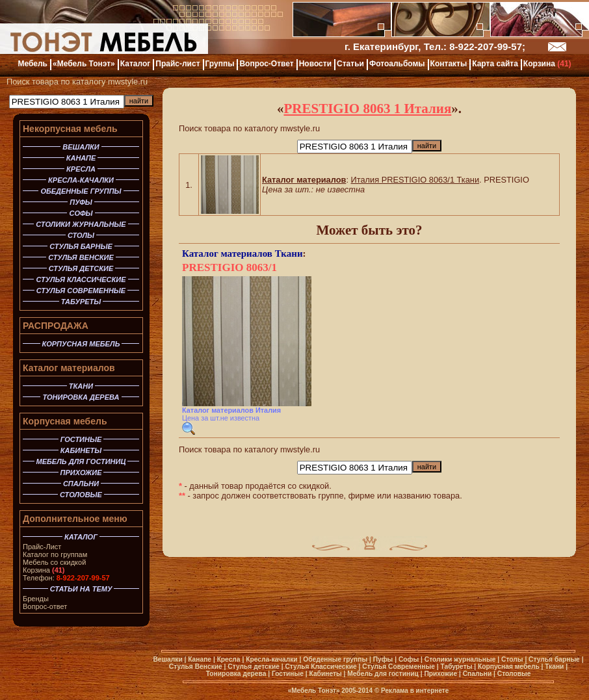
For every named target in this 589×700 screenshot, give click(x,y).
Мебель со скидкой (54, 562)
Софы (409, 659)
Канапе (200, 659)
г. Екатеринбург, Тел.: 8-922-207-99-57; (435, 46)
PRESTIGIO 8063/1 (229, 267)
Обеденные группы (335, 659)
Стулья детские (254, 667)
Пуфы (383, 659)
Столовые (514, 674)
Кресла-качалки (271, 659)
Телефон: (66, 578)
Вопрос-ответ (45, 606)
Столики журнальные (460, 659)
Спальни (478, 674)
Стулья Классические (321, 667)
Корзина (44, 570)
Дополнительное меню (75, 519)
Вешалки (167, 659)
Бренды (36, 599)
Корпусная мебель (65, 421)
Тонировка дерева (236, 674)
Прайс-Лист (42, 547)
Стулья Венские (196, 667)
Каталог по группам (55, 554)
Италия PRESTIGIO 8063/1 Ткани (415, 180)
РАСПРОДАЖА (56, 326)
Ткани (289, 253)
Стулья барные (554, 659)
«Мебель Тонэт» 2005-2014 (330, 691)
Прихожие (440, 674)
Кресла (229, 659)
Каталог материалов (69, 368)
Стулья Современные (399, 667)
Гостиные (288, 674)
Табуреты (456, 667)
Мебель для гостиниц (383, 674)
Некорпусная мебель (70, 129)
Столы (512, 659)
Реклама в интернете (415, 691)
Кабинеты (326, 674)
